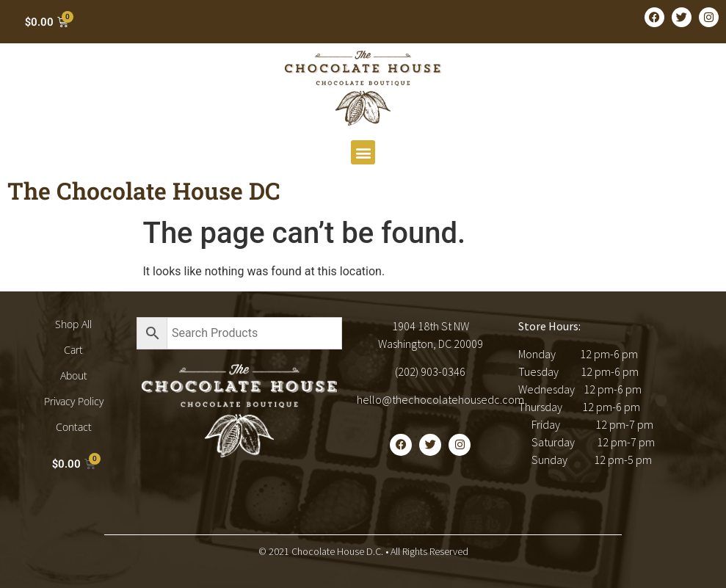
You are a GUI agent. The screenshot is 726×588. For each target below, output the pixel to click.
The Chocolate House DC (144, 190)
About (74, 375)
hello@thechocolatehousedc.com (440, 399)
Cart (73, 350)
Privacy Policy (74, 401)
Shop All (73, 324)
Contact (74, 427)
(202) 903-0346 (430, 371)
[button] (363, 152)
